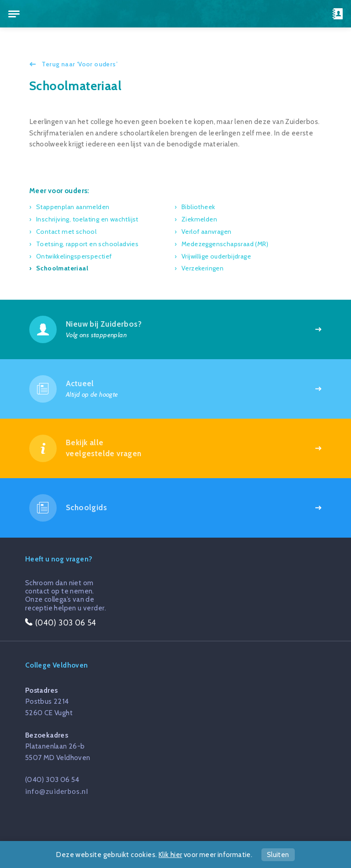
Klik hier (170, 855)
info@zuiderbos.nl (57, 791)
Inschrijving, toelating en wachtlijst (87, 219)
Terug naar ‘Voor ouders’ (79, 64)
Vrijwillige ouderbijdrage (216, 256)
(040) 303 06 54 (52, 779)
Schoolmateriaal (62, 268)
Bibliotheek (198, 207)
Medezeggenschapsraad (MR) (225, 244)
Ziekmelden (199, 219)
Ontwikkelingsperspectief (74, 256)
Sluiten (278, 855)
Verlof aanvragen (206, 232)
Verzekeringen (202, 268)
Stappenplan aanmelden (73, 207)
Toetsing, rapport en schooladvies (87, 244)
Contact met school (66, 232)
